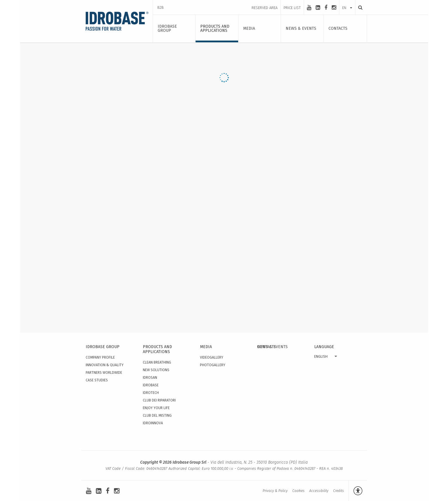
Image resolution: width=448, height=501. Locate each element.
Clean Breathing (157, 362)
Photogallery (213, 365)
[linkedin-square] (318, 8)
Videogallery (212, 357)
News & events (272, 347)
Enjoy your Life (156, 408)
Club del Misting (157, 416)
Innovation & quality (105, 365)
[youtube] (309, 8)
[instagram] (334, 8)
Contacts (267, 424)
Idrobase (151, 385)
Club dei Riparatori (159, 400)
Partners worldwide (104, 373)
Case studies (97, 380)
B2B (161, 7)
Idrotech (151, 393)
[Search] (359, 7)
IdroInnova (153, 423)
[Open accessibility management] (355, 491)
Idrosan (150, 378)
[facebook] (326, 8)
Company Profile (100, 357)
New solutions (156, 370)
